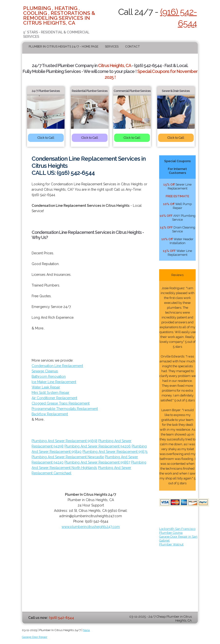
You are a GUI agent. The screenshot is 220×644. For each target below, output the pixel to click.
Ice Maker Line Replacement (54, 382)
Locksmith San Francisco (177, 529)
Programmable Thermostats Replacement (65, 409)
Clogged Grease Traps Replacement (61, 403)
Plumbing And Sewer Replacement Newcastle (68, 457)
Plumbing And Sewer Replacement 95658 (64, 441)
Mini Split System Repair (50, 393)
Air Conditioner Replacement (54, 398)
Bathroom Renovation (49, 376)
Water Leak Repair (46, 387)
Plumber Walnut (171, 544)
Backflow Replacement (50, 414)
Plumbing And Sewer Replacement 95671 (115, 452)
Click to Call (46, 138)
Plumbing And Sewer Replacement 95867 (97, 462)
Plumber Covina (171, 533)
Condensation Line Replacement (57, 366)
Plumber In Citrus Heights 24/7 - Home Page (64, 47)
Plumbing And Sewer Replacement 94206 (98, 446)
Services (112, 47)
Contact (133, 47)
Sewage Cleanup (45, 371)
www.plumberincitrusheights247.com (91, 527)
